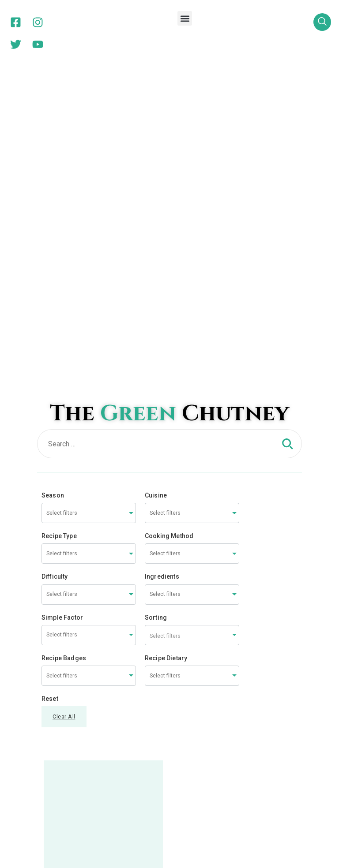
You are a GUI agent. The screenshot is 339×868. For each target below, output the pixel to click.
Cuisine (156, 176)
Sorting (156, 298)
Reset (50, 379)
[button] (185, 18)
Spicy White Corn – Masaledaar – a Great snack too (104, 635)
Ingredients (162, 257)
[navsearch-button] (322, 22)
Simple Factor (62, 298)
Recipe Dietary (166, 339)
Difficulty (55, 257)
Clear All (64, 397)
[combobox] (89, 194)
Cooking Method (169, 217)
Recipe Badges (64, 339)
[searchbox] (80, 194)
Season (53, 176)
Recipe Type (59, 217)
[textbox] (192, 316)
